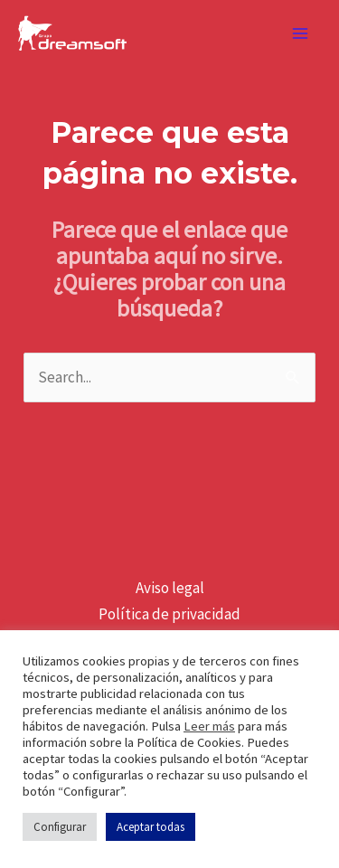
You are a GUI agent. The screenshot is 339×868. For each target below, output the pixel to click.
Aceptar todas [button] (151, 827)
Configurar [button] (60, 827)
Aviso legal (170, 588)
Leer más (209, 726)
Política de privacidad (169, 614)
